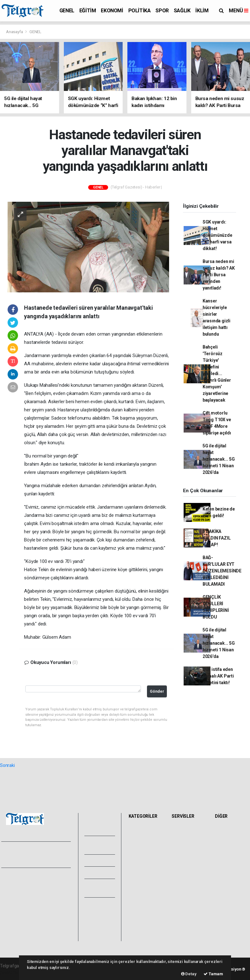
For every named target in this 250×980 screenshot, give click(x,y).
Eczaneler (183, 856)
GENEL (67, 11)
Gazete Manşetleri (184, 900)
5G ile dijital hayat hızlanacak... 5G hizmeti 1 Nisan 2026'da (219, 459)
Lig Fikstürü (184, 863)
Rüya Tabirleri (230, 851)
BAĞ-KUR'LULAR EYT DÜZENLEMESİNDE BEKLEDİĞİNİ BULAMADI (222, 571)
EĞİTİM (88, 11)
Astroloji (225, 858)
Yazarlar (99, 860)
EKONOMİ (112, 11)
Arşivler (99, 872)
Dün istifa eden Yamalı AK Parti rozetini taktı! (218, 676)
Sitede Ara (227, 830)
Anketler (225, 837)
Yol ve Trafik (186, 837)
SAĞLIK (182, 11)
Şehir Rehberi (186, 891)
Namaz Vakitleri (181, 847)
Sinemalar (183, 877)
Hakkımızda (15, 883)
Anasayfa (15, 32)
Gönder (157, 691)
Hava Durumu (187, 830)
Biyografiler (228, 844)
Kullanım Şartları (19, 917)
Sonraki (7, 765)
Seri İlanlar (184, 884)
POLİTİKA (140, 11)
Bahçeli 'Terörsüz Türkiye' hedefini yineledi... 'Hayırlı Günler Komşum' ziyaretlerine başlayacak (217, 373)
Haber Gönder (17, 931)
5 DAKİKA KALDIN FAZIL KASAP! (217, 538)
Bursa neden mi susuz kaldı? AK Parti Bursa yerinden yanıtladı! (219, 275)
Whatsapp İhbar (18, 924)
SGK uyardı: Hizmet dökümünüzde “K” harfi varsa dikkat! (217, 235)
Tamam (213, 974)
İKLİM (202, 11)
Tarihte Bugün (187, 870)
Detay (189, 974)
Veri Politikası (16, 897)
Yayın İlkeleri (15, 890)
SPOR (162, 11)
